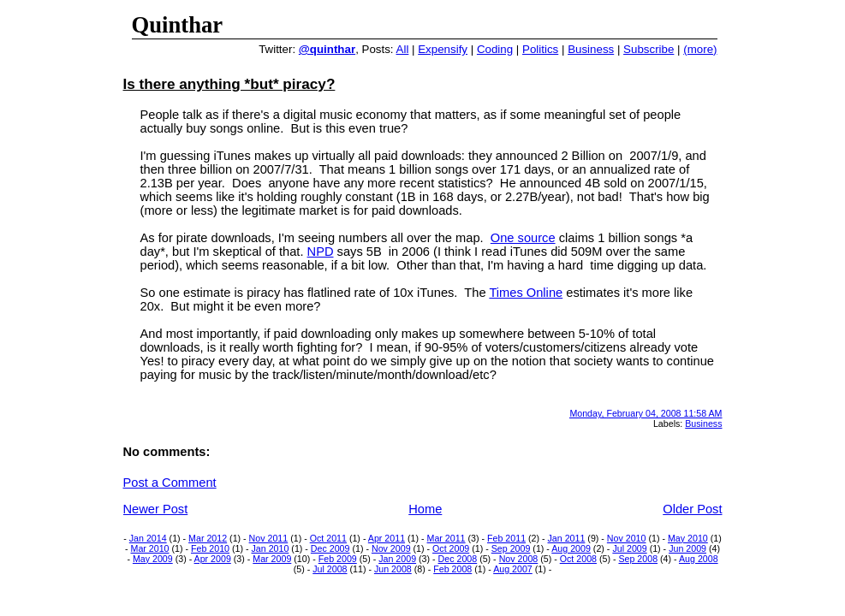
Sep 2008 (638, 559)
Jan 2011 (567, 538)
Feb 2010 (210, 548)
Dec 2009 (330, 548)
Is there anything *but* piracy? (229, 84)
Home (425, 509)
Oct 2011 (328, 538)
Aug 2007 (513, 569)
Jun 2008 (393, 569)
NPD (321, 252)
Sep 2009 (511, 548)
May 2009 (153, 559)
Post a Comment (170, 483)
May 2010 (688, 538)
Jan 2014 (148, 538)
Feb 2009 (338, 559)
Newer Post (156, 509)
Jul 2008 (330, 569)
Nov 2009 (391, 548)
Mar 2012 (208, 538)
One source (523, 238)
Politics (540, 49)
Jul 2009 (629, 548)
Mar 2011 (446, 538)
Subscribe (649, 49)
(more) (700, 49)
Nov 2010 (627, 538)
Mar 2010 (150, 548)
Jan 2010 (271, 548)
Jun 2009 (687, 548)
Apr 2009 (213, 559)
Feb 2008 (452, 569)
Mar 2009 (272, 559)
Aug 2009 (571, 548)
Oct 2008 (578, 559)
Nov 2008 (519, 559)
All (403, 49)
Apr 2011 (387, 538)
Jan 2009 (397, 559)
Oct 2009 (451, 548)
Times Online (526, 293)
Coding (495, 49)
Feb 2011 (506, 538)
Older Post (692, 509)
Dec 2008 (458, 559)
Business (591, 49)
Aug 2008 (699, 559)
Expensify (443, 49)
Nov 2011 (269, 538)
